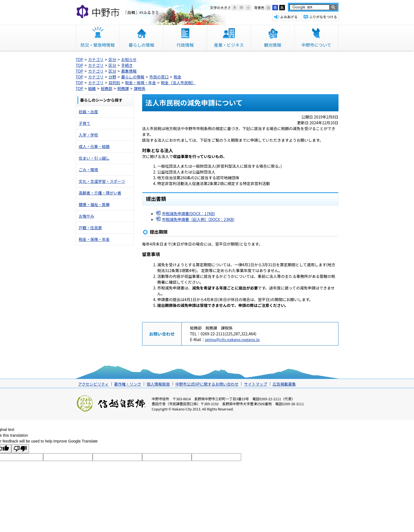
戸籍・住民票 (90, 228)
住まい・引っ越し (94, 158)
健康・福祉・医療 (94, 204)
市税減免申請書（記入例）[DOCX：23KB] (198, 219)
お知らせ (129, 59)
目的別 (114, 83)
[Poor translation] (20, 449)
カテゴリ (96, 59)
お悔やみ (87, 216)
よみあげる (289, 17)
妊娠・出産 (88, 112)
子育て (85, 123)
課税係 (140, 88)
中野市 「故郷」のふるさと (119, 12)
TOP (80, 59)
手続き (127, 65)
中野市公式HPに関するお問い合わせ (207, 384)
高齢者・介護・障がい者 (100, 193)
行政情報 (185, 45)
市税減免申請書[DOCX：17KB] (189, 214)
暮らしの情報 (141, 45)
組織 (92, 88)
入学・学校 (88, 135)
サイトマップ (256, 384)
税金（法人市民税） (178, 83)
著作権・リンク (127, 384)
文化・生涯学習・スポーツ (102, 181)
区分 (112, 59)
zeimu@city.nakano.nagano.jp (232, 339)
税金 (178, 77)
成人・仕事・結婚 (94, 146)
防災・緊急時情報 (98, 45)
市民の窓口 (159, 77)
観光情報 (273, 45)
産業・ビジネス (229, 45)
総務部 (106, 88)
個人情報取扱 (158, 384)
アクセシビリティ (93, 384)
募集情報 (129, 71)
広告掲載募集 (284, 384)
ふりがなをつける (323, 17)
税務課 (123, 88)
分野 (112, 77)
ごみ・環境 (88, 170)
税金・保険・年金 (140, 83)
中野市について (316, 45)
